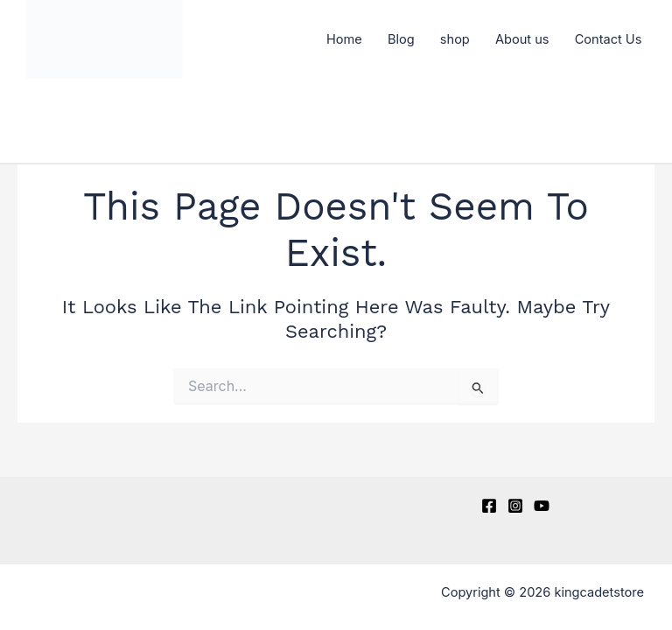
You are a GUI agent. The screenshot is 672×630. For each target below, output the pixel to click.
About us (522, 39)
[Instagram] (515, 506)
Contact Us (609, 39)
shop (455, 39)
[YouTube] (542, 506)
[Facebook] (489, 506)
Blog (401, 39)
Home (344, 39)
